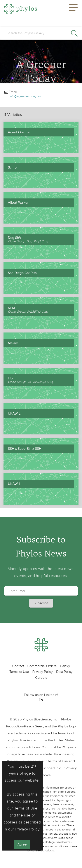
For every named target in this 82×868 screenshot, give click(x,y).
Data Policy (64, 672)
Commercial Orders (42, 666)
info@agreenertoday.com (26, 96)
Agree (22, 844)
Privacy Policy (43, 672)
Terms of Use (26, 808)
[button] (73, 9)
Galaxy (65, 666)
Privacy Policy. (28, 829)
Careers (41, 678)
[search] (41, 33)
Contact (18, 666)
